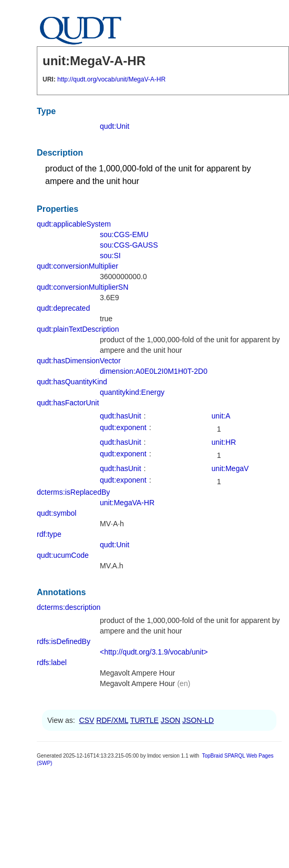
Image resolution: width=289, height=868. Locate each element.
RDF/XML (112, 720)
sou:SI (110, 256)
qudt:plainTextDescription (78, 329)
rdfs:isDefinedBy (64, 641)
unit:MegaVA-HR (127, 503)
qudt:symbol (56, 513)
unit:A (221, 416)
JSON (171, 720)
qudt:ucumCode (63, 555)
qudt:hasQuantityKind (72, 382)
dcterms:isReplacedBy (73, 492)
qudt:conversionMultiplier (78, 266)
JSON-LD (198, 720)
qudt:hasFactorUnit (68, 403)
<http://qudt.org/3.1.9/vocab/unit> (154, 652)
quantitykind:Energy (132, 392)
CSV (86, 720)
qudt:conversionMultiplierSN (82, 287)
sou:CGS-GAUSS (129, 245)
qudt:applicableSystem (74, 224)
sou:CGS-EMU (124, 234)
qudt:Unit (115, 126)
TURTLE (145, 720)
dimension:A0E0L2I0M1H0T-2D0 (154, 371)
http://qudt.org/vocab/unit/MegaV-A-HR (111, 79)
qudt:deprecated (63, 308)
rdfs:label (52, 662)
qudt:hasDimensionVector (79, 361)
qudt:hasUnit (121, 416)
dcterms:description (69, 607)
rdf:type (49, 534)
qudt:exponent (123, 427)
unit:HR (224, 442)
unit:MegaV (230, 468)
